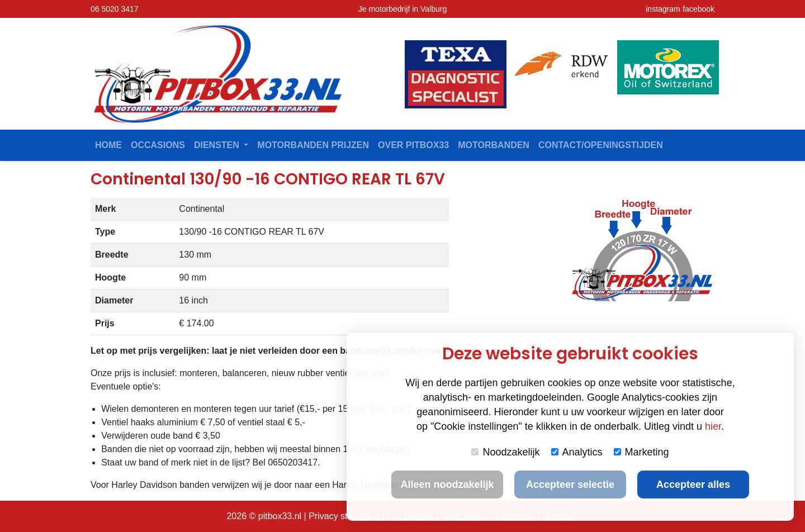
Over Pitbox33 (413, 145)
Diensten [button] (218, 145)
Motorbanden (494, 145)
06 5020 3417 (115, 9)
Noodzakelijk (505, 452)
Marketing (641, 452)
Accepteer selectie (570, 484)
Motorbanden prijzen (313, 145)
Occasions (158, 145)
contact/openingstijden (601, 145)
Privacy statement (344, 516)
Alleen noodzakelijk (447, 484)
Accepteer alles (693, 484)
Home (108, 145)
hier (713, 426)
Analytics (577, 452)
